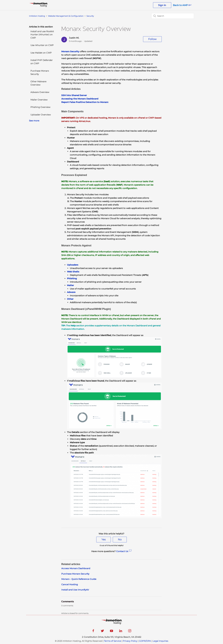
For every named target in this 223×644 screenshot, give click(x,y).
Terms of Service (112, 641)
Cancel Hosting (70, 584)
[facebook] (93, 632)
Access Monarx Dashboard (76, 568)
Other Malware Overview (38, 83)
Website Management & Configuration (66, 16)
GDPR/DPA (145, 641)
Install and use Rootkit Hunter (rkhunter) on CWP (42, 35)
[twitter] (102, 632)
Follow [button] (152, 39)
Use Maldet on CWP (41, 53)
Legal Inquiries (160, 641)
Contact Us (124, 551)
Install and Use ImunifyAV (75, 590)
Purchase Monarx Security (40, 72)
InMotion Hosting (37, 16)
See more (34, 121)
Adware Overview (40, 92)
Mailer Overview (39, 100)
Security (90, 16)
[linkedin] (121, 632)
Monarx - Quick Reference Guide (79, 579)
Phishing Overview (40, 107)
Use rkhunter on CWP (42, 45)
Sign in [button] (162, 5)
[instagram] (130, 632)
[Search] (173, 16)
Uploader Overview (41, 115)
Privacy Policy (130, 641)
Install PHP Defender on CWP (42, 62)
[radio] (104, 540)
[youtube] (111, 632)
